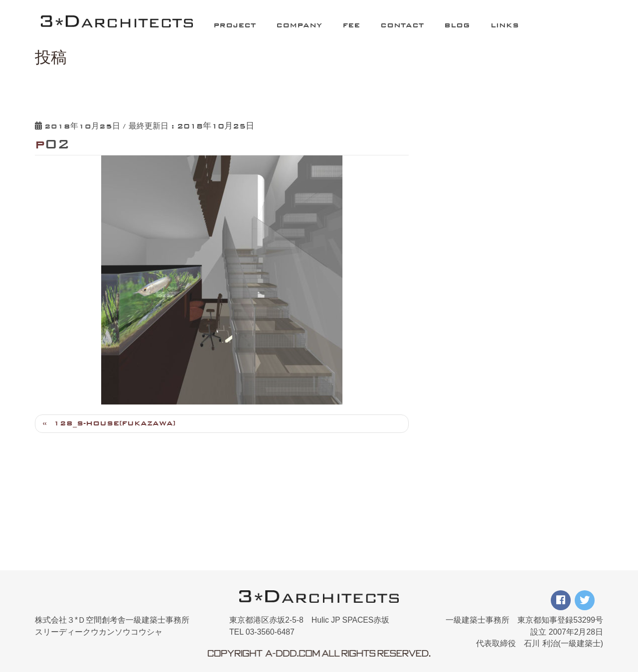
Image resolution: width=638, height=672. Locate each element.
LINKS (505, 25)
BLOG (457, 25)
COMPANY (299, 25)
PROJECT (235, 25)
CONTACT (402, 25)
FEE (351, 25)
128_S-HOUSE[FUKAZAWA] (114, 423)
